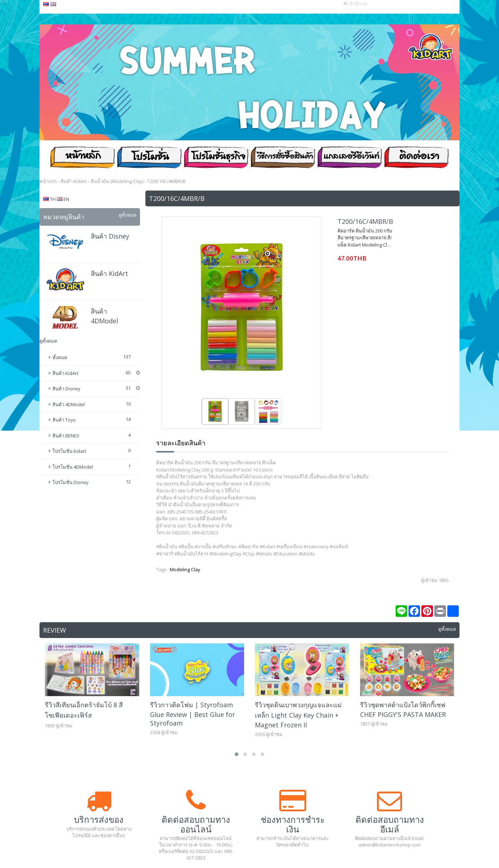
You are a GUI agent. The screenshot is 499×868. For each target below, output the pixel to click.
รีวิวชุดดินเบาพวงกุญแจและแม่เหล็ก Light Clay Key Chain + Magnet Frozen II (298, 715)
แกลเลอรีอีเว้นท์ (350, 159)
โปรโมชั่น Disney (71, 482)
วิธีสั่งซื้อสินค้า (283, 159)
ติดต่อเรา (416, 159)
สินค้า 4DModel (69, 404)
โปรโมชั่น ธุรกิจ (216, 159)
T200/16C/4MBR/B (365, 221)
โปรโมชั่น (149, 159)
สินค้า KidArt (109, 273)
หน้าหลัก (83, 159)
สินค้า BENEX (66, 436)
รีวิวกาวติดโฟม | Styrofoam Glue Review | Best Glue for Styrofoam (193, 714)
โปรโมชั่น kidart (69, 451)
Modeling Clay (185, 569)
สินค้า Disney (110, 236)
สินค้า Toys (64, 420)
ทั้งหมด (60, 357)
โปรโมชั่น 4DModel (73, 467)
